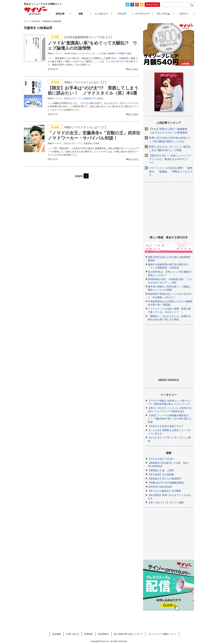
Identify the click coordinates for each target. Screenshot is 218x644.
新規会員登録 (152, 5)
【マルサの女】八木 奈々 (161, 459)
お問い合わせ (73, 634)
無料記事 (60, 14)
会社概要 (57, 634)
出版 (104, 53)
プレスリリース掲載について (162, 634)
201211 (67, 98)
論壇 (129, 53)
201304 (67, 53)
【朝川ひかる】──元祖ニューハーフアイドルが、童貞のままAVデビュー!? (170, 159)
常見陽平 (121, 53)
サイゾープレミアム (36, 11)
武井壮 (100, 98)
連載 (81, 14)
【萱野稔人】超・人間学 (161, 470)
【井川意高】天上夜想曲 (161, 474)
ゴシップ (96, 53)
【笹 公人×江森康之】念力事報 (164, 491)
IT (73, 98)
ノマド (79, 98)
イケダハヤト (84, 53)
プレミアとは (163, 14)
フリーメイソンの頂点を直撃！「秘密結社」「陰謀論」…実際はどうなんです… (171, 171)
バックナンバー (142, 14)
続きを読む (133, 69)
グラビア (122, 14)
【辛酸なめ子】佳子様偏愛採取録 (166, 483)
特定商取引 (103, 634)
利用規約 (89, 634)
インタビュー (101, 14)
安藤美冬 (112, 53)
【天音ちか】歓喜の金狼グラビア (166, 426)
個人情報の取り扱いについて (128, 634)
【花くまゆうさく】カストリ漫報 (166, 502)
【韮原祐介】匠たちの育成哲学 (165, 479)
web (74, 53)
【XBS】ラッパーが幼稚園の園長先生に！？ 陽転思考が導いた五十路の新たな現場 (170, 419)
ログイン (184, 14)
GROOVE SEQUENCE (160, 487)
